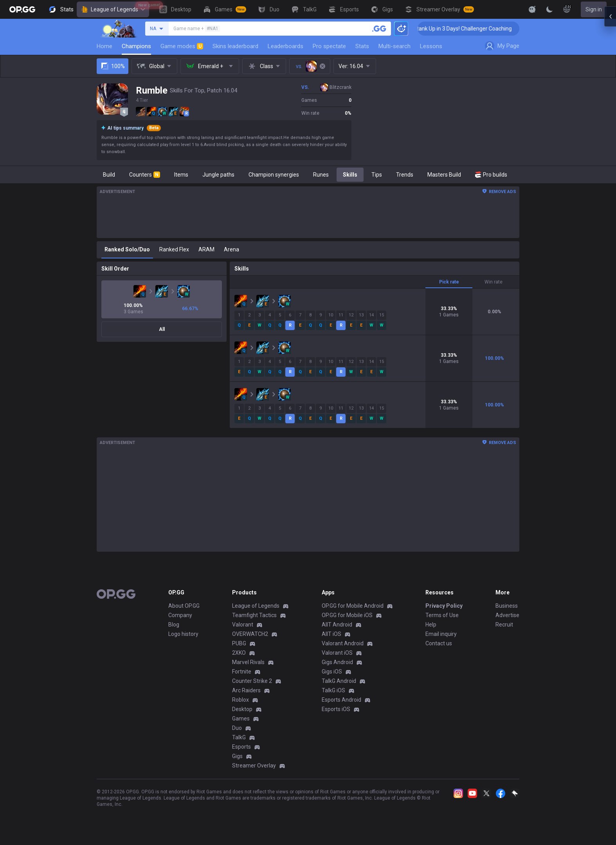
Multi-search (394, 46)
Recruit (504, 625)
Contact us (439, 643)
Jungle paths (218, 175)
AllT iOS (331, 634)
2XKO (239, 653)
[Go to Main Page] (22, 9)
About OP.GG (184, 606)
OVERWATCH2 (250, 634)
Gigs (237, 756)
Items (181, 175)
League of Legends (113, 9)
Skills (350, 175)
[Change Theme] (549, 9)
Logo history (183, 634)
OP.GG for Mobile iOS (347, 615)
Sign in (594, 9)
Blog (174, 625)
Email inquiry (441, 634)
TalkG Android (339, 681)
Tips (377, 175)
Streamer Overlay (254, 766)
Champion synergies (274, 175)
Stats (362, 46)
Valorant (243, 625)
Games (241, 719)
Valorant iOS (337, 653)
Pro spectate (329, 46)
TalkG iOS (333, 690)
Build (109, 175)
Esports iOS (336, 709)
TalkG (239, 737)
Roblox (240, 700)
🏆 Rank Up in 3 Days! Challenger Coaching (478, 29)
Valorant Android (343, 643)
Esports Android (341, 700)
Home (104, 46)
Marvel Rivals (248, 662)
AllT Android (337, 625)
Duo (237, 728)
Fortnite (242, 672)
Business (507, 606)
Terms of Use (442, 615)
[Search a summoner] (379, 29)
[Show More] (532, 9)
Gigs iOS (332, 672)
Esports (241, 747)
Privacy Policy (444, 606)
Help (431, 625)
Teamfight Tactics (254, 615)
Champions (136, 46)
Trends (405, 175)
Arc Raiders (246, 690)
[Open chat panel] (610, 141)
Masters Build (444, 175)
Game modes (182, 46)
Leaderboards (285, 46)
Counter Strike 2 (252, 681)
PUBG (239, 643)
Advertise (507, 615)
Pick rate (449, 282)
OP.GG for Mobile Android (353, 606)
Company (180, 615)
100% (113, 66)
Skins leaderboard (235, 46)
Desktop (242, 709)
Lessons (431, 46)
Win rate (494, 282)
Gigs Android (337, 662)
